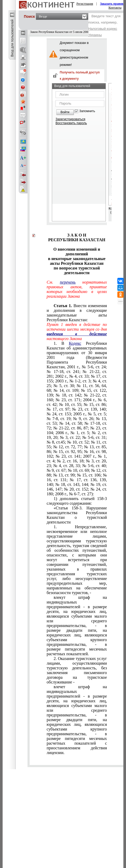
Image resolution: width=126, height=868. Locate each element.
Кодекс (75, 343)
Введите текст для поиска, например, (104, 25)
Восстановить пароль (71, 123)
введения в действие (77, 334)
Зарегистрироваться (70, 119)
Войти (65, 112)
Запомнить (87, 111)
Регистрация (85, 4)
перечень (68, 282)
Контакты (115, 8)
